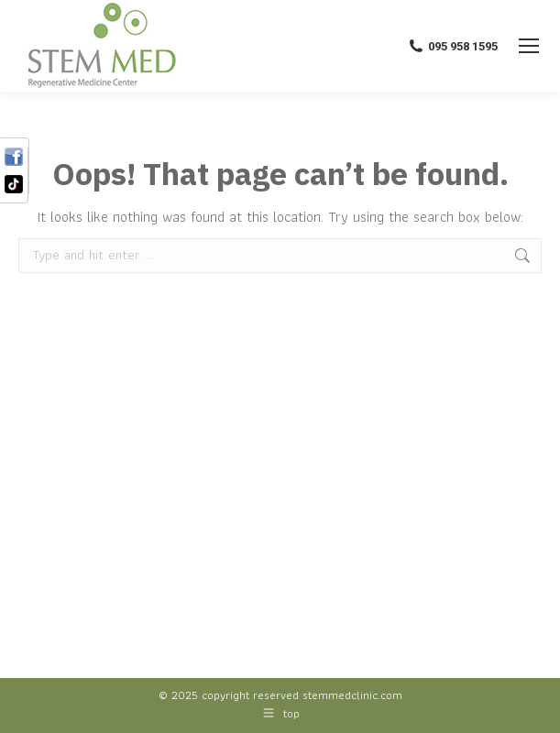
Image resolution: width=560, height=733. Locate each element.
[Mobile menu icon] (529, 46)
